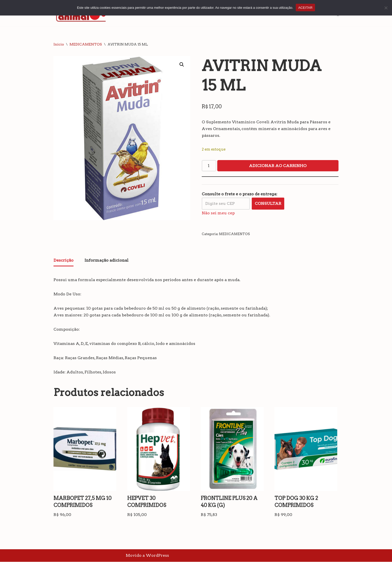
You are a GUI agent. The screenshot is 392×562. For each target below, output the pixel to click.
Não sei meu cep (218, 213)
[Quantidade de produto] (209, 166)
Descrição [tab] (63, 260)
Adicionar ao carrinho (278, 166)
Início (59, 44)
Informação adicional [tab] (106, 260)
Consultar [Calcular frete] (268, 203)
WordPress (157, 556)
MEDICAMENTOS (86, 44)
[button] (182, 65)
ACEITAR (305, 8)
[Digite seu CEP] (226, 204)
